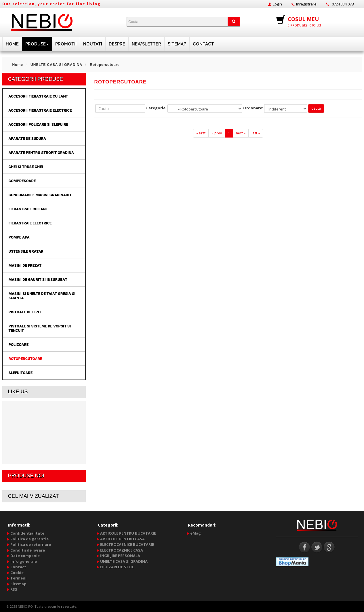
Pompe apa (19, 237)
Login (277, 4)
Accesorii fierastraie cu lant (38, 96)
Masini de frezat (25, 265)
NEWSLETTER (146, 44)
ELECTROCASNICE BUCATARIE (127, 544)
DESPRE (117, 44)
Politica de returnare (31, 544)
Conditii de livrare (28, 550)
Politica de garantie (29, 539)
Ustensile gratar (26, 251)
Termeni (18, 578)
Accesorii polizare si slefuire (38, 124)
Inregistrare (306, 4)
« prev (217, 133)
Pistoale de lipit (25, 312)
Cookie (17, 573)
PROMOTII (66, 44)
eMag (196, 533)
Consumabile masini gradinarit (40, 195)
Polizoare (19, 345)
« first (201, 133)
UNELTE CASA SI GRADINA (124, 561)
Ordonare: (253, 108)
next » (241, 133)
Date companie (25, 556)
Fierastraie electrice (30, 223)
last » (256, 133)
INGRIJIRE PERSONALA (120, 556)
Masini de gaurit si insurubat (38, 280)
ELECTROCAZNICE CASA (122, 550)
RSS (14, 589)
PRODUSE (37, 44)
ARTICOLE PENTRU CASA (122, 539)
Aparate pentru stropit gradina (41, 153)
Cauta (316, 108)
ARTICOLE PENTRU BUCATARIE (128, 533)
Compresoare (22, 181)
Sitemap (177, 44)
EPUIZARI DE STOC (117, 567)
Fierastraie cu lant (28, 209)
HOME (12, 44)
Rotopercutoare (25, 359)
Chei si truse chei (26, 167)
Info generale (24, 561)
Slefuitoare (21, 373)
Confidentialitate (27, 533)
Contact (203, 44)
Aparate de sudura (27, 139)
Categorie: (156, 108)
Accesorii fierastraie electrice (40, 110)
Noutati (93, 44)
